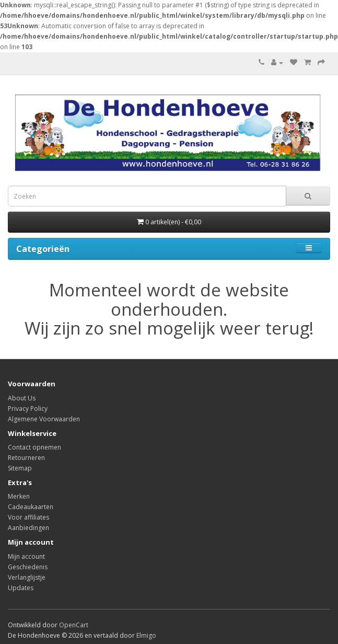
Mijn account (26, 556)
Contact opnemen (34, 447)
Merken (19, 496)
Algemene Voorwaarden (44, 419)
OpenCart (74, 625)
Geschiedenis (28, 567)
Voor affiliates (28, 517)
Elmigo (146, 635)
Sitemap (20, 468)
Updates (21, 588)
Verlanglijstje (27, 577)
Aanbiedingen (28, 528)
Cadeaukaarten (31, 507)
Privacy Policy (28, 409)
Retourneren (26, 458)
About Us (22, 398)
